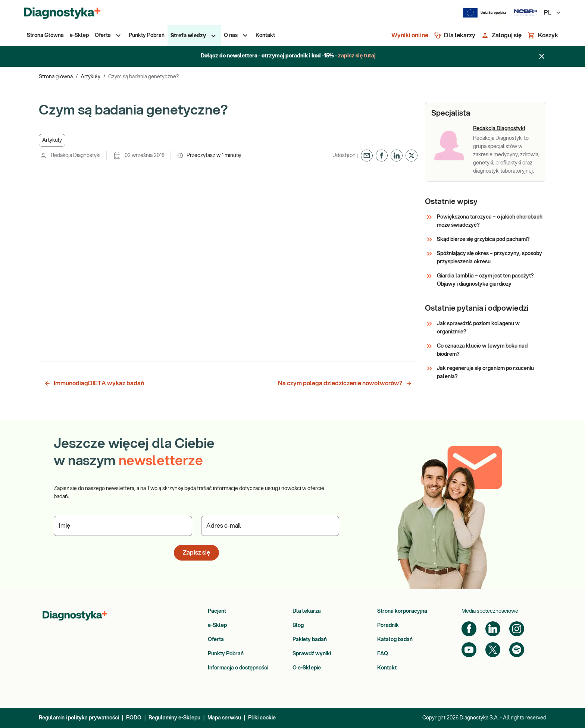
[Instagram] (517, 629)
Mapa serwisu (224, 718)
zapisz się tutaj (357, 56)
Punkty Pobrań (226, 654)
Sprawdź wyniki (312, 654)
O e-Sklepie (307, 668)
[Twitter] (493, 650)
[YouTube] (469, 650)
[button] (52, 140)
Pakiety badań (310, 640)
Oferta (216, 640)
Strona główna (56, 77)
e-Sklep (217, 625)
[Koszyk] (543, 35)
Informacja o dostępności (238, 668)
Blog (298, 625)
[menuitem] (45, 35)
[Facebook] (469, 629)
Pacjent (217, 611)
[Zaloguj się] (501, 35)
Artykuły (90, 77)
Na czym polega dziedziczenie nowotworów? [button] (345, 383)
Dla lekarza (307, 611)
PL (553, 13)
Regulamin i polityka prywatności (79, 718)
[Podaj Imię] (123, 526)
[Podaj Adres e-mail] (270, 526)
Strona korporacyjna (402, 611)
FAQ (383, 654)
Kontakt (387, 668)
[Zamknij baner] (542, 56)
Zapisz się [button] (196, 553)
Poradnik (388, 625)
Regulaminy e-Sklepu (174, 718)
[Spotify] (517, 650)
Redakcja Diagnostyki (499, 129)
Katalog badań (395, 640)
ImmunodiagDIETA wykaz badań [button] (94, 383)
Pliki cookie (262, 718)
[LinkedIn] (493, 629)
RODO (134, 718)
